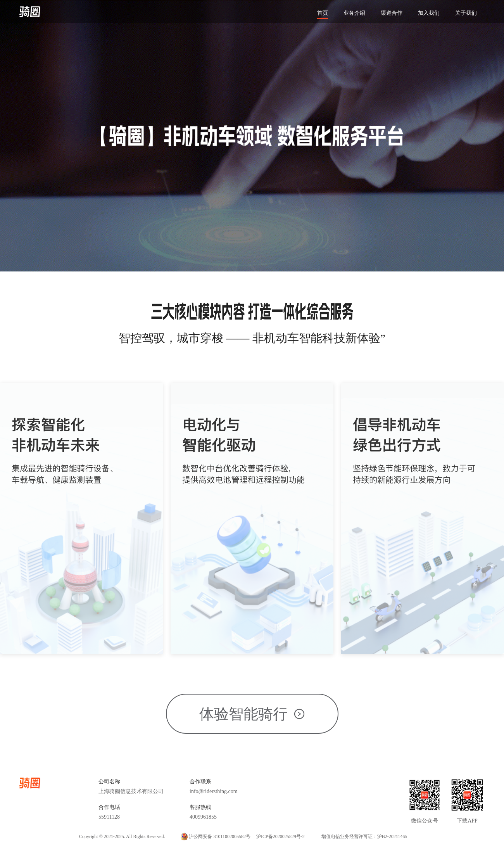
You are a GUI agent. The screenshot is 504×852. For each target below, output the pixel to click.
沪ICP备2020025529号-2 (280, 836)
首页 (323, 13)
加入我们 (429, 13)
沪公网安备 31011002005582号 (220, 836)
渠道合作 (392, 13)
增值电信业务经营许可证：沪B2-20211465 (364, 836)
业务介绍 (354, 13)
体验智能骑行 (252, 714)
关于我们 (466, 13)
